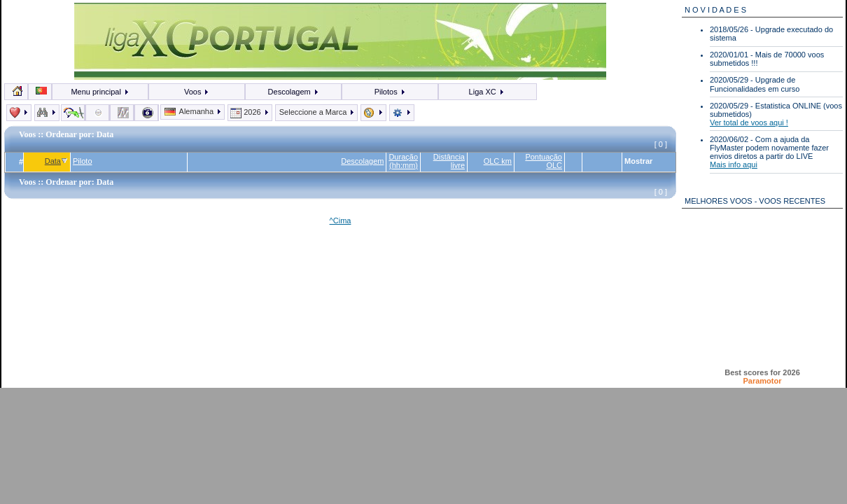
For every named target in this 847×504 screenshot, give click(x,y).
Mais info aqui (734, 164)
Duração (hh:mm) (403, 161)
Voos (197, 92)
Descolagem (294, 92)
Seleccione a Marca (317, 112)
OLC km (498, 161)
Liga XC (487, 92)
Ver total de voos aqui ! (749, 122)
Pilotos (390, 92)
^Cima (341, 220)
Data (56, 161)
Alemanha (193, 111)
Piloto (83, 161)
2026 (250, 112)
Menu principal (100, 92)
